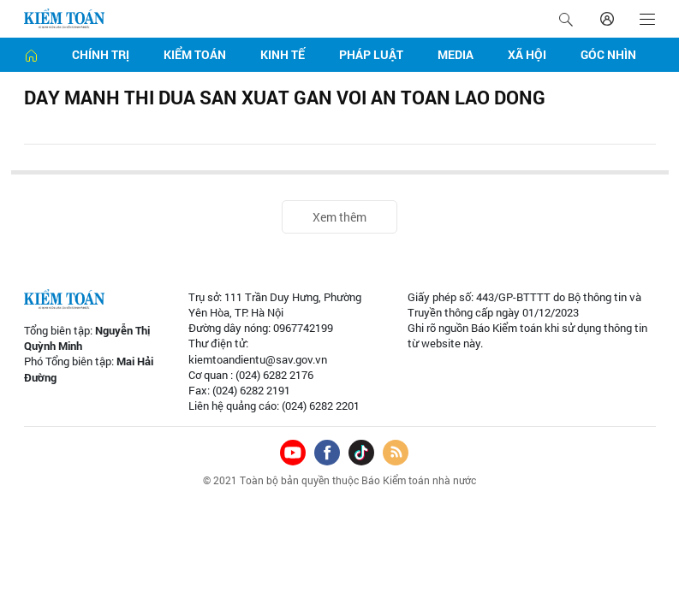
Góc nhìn (608, 54)
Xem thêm (339, 217)
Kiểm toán (195, 54)
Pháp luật (371, 54)
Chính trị (101, 54)
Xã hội (527, 54)
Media (456, 54)
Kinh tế (283, 54)
